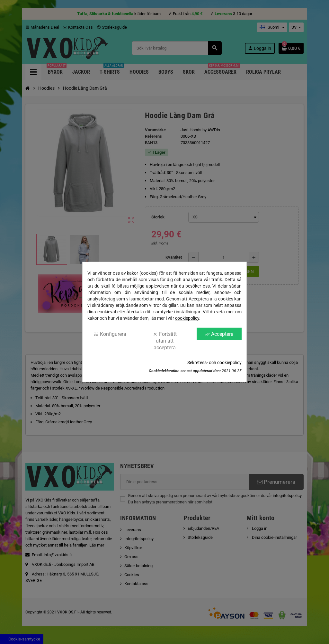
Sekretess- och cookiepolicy (214, 363)
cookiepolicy (187, 318)
